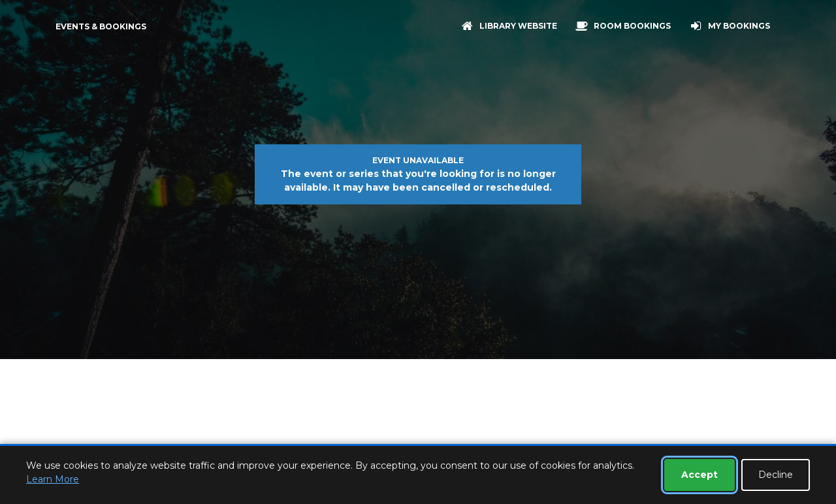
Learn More (53, 479)
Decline (776, 475)
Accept (699, 475)
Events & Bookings (101, 26)
